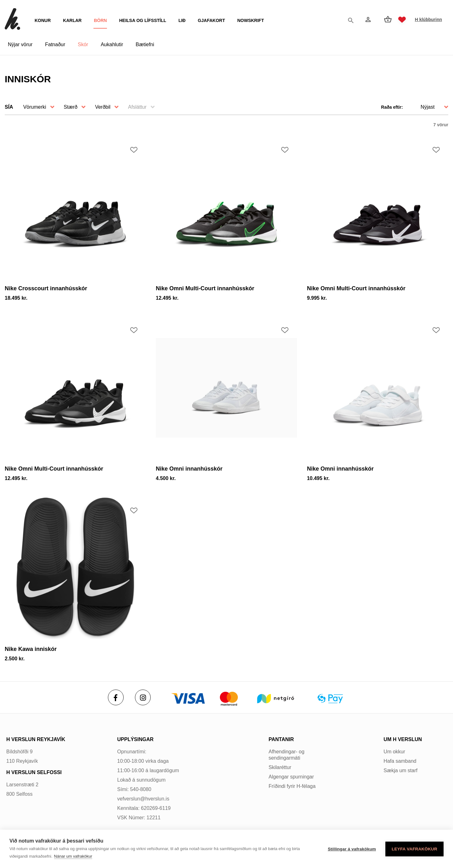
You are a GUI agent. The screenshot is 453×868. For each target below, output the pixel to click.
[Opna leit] (352, 20)
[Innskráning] (367, 19)
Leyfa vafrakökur (414, 849)
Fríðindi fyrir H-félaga (292, 786)
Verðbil (103, 107)
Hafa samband (400, 761)
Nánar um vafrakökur (73, 856)
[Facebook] (116, 697)
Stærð (71, 107)
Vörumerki (35, 107)
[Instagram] (143, 697)
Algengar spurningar (291, 777)
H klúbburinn (428, 19)
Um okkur (394, 752)
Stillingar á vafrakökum (352, 849)
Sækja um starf (400, 770)
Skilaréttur (280, 767)
